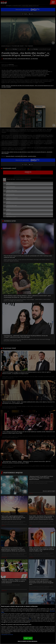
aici (30, 619)
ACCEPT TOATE (28, 638)
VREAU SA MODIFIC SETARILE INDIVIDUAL (28, 641)
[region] (28, 624)
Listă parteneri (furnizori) (7, 635)
